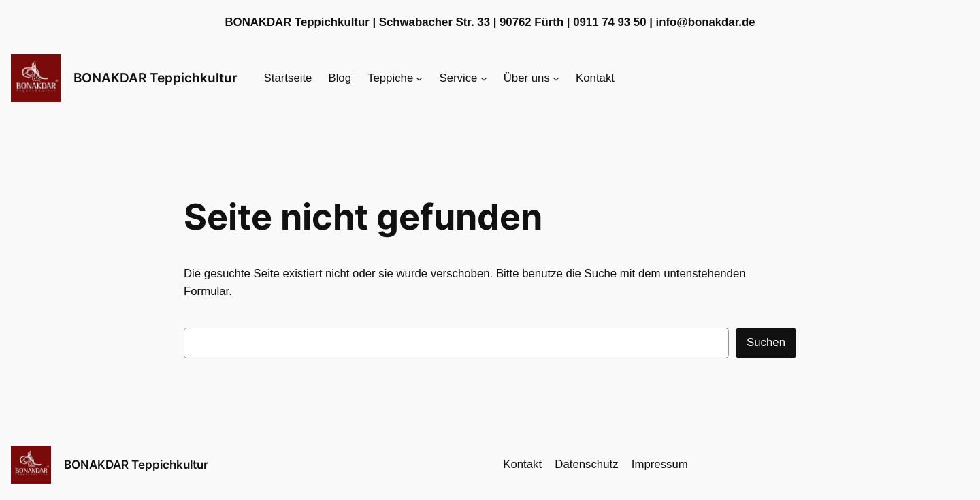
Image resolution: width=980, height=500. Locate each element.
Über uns (527, 78)
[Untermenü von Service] (484, 78)
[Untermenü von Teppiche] (419, 78)
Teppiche (390, 78)
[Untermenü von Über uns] (556, 78)
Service (459, 78)
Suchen (766, 342)
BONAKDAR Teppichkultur (156, 78)
